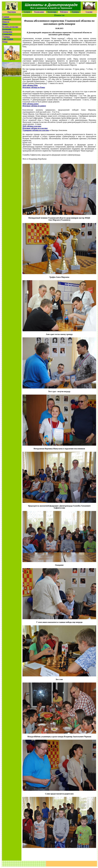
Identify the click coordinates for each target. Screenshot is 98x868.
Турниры (75, 12)
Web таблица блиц (30, 85)
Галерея (27, 12)
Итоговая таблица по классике (35, 128)
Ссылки (89, 12)
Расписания (39, 12)
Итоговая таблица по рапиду (34, 106)
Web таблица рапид (30, 104)
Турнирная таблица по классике (36, 130)
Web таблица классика (32, 126)
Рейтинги (64, 12)
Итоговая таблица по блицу (34, 87)
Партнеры (12, 12)
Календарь (52, 12)
